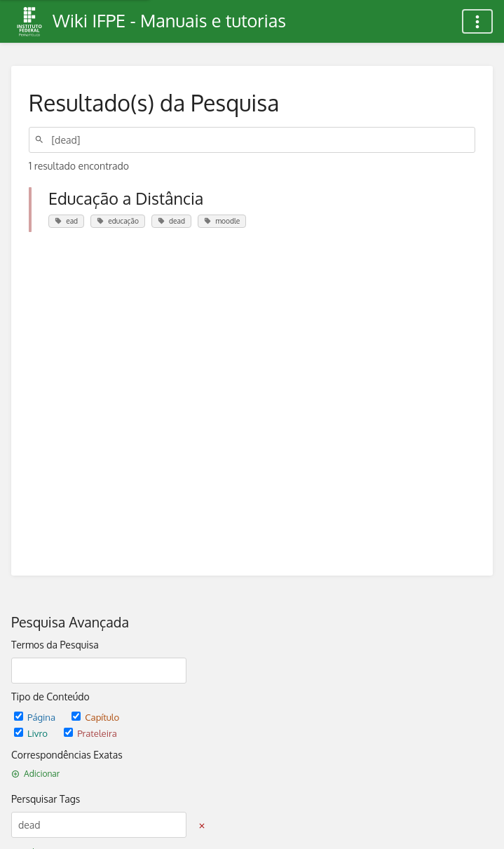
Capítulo (95, 717)
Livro (32, 733)
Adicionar (35, 774)
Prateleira (90, 733)
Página (36, 717)
